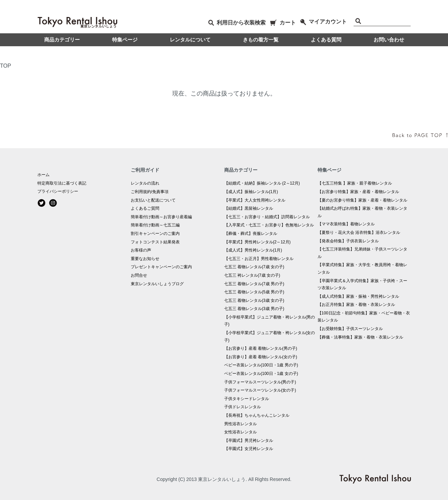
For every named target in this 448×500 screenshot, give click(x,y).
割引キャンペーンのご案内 (155, 234)
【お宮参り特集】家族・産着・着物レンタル (358, 192)
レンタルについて (190, 40)
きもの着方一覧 (261, 40)
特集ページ (125, 40)
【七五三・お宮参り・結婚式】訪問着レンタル (267, 217)
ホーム (43, 175)
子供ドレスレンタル (243, 407)
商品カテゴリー (62, 40)
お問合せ (139, 275)
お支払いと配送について (153, 200)
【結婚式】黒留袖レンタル (249, 208)
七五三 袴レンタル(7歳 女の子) (252, 275)
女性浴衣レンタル (240, 432)
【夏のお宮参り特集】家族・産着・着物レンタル (362, 200)
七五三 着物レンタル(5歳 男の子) (254, 292)
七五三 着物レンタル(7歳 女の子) (254, 267)
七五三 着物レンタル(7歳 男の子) (254, 284)
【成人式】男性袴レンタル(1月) (253, 250)
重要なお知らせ (145, 259)
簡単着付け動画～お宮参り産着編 (161, 217)
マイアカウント (324, 22)
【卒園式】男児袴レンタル (249, 441)
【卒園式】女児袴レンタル (249, 449)
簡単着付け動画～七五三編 (155, 225)
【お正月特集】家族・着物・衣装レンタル (356, 305)
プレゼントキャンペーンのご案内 (161, 267)
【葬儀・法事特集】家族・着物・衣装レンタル (360, 337)
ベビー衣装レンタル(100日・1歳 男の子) (261, 365)
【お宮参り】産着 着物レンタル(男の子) (261, 348)
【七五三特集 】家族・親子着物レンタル (355, 183)
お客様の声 (141, 250)
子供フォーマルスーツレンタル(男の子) (260, 382)
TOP (6, 66)
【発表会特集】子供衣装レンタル (348, 241)
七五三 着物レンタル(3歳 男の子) (254, 309)
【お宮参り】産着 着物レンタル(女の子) (261, 357)
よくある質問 (326, 40)
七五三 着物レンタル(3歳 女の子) (254, 300)
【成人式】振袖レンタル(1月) (251, 192)
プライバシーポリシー (58, 191)
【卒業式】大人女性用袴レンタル (255, 200)
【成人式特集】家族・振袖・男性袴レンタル (358, 296)
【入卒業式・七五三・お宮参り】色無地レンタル (269, 225)
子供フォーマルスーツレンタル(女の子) (260, 390)
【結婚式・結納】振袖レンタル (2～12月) (262, 183)
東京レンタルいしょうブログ (157, 284)
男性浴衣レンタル (240, 424)
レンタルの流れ (145, 183)
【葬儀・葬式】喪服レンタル (251, 234)
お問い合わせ (389, 40)
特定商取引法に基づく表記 (62, 183)
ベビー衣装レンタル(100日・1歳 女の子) (261, 374)
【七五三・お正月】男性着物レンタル (259, 259)
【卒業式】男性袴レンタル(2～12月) (257, 242)
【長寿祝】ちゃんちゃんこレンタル (257, 415)
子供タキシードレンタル (247, 399)
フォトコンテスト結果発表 (155, 242)
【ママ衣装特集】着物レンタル (346, 224)
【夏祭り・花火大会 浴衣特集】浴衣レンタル (359, 232)
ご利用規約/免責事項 (150, 192)
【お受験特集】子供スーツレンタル (350, 329)
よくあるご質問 (145, 208)
